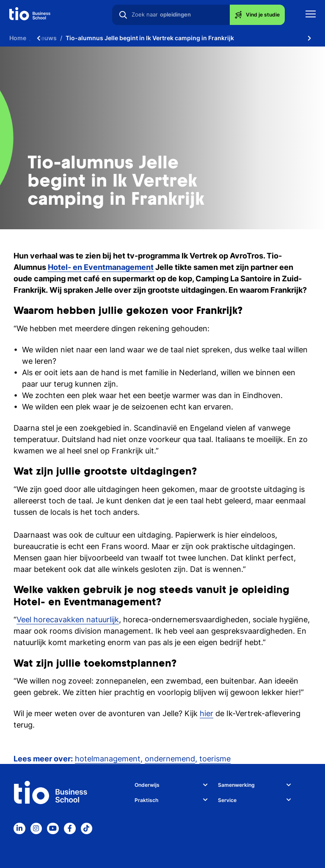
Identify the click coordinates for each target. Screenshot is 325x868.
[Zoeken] (123, 15)
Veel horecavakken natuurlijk (68, 619)
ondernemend (170, 759)
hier (207, 713)
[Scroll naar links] (39, 38)
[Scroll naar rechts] (309, 38)
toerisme (215, 759)
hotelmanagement (108, 759)
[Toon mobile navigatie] (311, 15)
